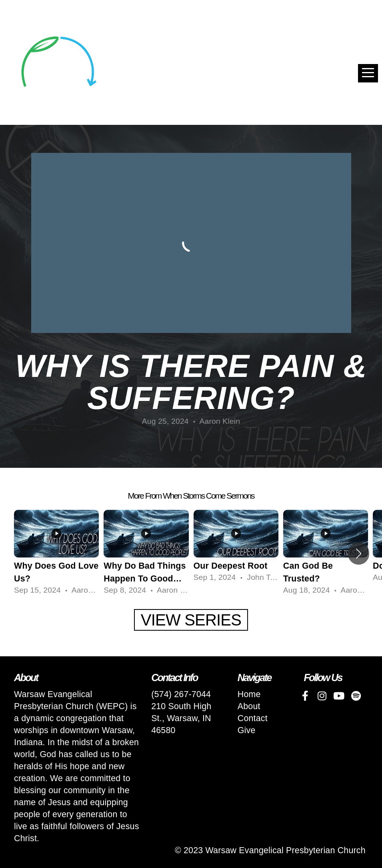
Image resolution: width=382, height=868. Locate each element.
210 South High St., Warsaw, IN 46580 (181, 718)
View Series (191, 620)
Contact (253, 718)
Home (249, 694)
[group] (56, 554)
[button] (359, 553)
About (249, 706)
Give (247, 730)
